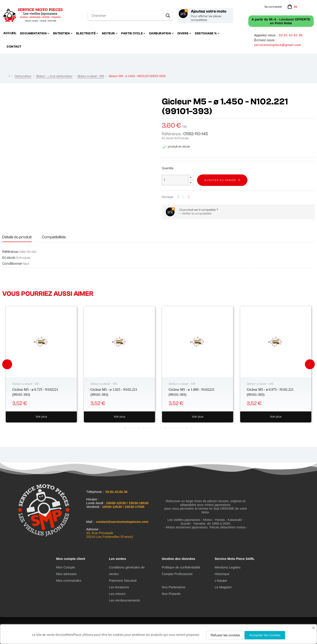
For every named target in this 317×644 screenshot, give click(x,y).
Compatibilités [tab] (54, 237)
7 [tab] (152, 428)
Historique (222, 574)
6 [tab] (147, 428)
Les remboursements (124, 600)
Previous (7, 364)
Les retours (117, 594)
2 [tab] (130, 428)
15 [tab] (187, 428)
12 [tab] (174, 428)
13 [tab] (178, 428)
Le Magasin (223, 587)
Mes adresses (66, 574)
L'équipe (221, 580)
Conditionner (12, 264)
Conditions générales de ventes (127, 571)
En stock (168, 138)
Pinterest (189, 197)
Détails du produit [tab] (17, 237)
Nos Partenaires (174, 587)
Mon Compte (66, 567)
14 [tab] (183, 428)
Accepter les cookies (265, 635)
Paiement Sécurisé (123, 580)
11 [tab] (170, 428)
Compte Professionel (177, 574)
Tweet (184, 197)
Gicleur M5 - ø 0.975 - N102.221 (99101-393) (270, 392)
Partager (178, 197)
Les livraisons (119, 587)
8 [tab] (156, 428)
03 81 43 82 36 (291, 35)
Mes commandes (69, 580)
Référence (10, 252)
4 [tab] (139, 428)
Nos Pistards (171, 594)
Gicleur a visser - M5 (26, 384)
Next (310, 364)
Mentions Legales (228, 567)
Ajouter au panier (220, 180)
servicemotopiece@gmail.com (278, 45)
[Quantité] (175, 180)
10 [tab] (165, 428)
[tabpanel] (41, 364)
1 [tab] (125, 428)
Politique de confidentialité (181, 567)
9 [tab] (161, 428)
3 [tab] (134, 428)
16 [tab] (192, 428)
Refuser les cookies (225, 635)
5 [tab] (143, 428)
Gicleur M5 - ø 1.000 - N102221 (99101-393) (192, 392)
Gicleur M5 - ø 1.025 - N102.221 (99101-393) (114, 392)
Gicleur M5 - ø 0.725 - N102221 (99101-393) (35, 392)
